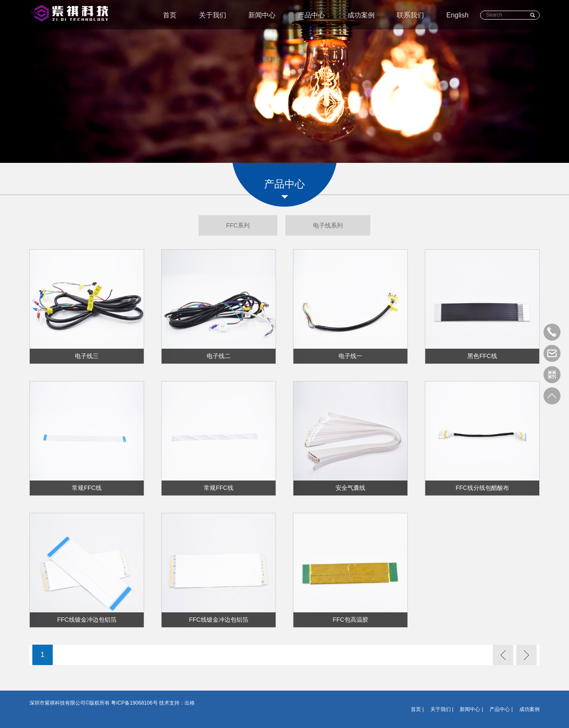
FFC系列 (238, 225)
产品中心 (311, 15)
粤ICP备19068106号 (134, 703)
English (458, 15)
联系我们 (410, 15)
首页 (170, 15)
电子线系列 (328, 225)
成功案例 (361, 15)
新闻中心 (262, 15)
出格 (190, 703)
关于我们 (213, 15)
